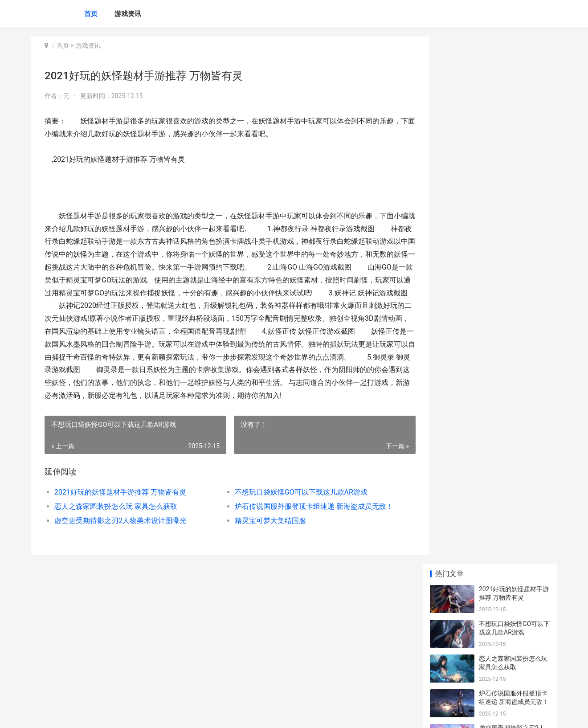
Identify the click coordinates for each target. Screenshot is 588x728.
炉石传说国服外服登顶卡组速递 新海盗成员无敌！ (305, 519)
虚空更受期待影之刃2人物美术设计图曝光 (120, 533)
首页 (91, 14)
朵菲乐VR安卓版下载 (508, 609)
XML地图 (192, 714)
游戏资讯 (128, 14)
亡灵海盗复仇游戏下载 (510, 540)
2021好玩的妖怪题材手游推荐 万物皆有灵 (120, 505)
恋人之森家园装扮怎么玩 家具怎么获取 (116, 519)
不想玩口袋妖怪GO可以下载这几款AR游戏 (294, 505)
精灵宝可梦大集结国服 (263, 533)
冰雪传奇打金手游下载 (510, 266)
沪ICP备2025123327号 (152, 714)
